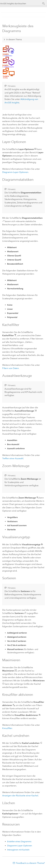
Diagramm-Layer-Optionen (15, 172)
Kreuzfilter (7, 728)
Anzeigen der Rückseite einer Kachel (20, 796)
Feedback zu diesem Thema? (30, 863)
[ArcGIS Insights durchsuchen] (21, 4)
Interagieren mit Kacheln (18, 850)
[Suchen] (44, 4)
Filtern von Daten (11, 368)
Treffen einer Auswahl (13, 458)
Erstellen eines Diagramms (19, 841)
